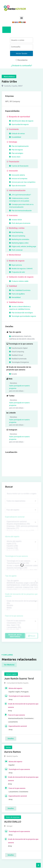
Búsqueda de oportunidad (18, 117)
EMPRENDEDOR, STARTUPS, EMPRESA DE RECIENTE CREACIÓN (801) (21, 585)
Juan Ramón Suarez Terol (19, 678)
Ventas (8, 747)
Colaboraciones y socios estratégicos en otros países (19, 200)
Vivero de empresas (13, 817)
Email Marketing (16, 232)
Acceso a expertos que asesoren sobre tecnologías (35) (21, 566)
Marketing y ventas (15, 228)
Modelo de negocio (15, 261)
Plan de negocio (16, 150)
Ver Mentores (9, 665)
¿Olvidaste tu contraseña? (21, 66)
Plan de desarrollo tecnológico (21, 313)
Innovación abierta (17, 175)
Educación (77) (21, 528)
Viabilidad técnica (15, 302)
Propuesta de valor (17, 272)
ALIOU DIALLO (13, 822)
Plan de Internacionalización (20, 211)
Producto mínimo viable (19, 281)
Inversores (12, 215)
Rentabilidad (15, 297)
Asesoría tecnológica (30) (21, 568)
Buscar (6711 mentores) (15, 636)
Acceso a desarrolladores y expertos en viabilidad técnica (20, 308)
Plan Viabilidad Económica (20, 290)
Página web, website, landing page (23, 246)
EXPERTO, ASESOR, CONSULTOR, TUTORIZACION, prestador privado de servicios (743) (21, 588)
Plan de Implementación (19, 146)
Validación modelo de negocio (20, 277)
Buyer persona (16, 265)
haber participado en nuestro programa (19, 387)
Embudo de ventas (17, 134)
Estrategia (12, 142)
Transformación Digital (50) (21, 563)
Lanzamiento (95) (21, 627)
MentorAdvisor (14, 255)
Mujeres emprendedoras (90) (21, 524)
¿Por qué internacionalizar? (20, 195)
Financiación (13, 162)
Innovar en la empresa (18, 179)
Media (21, 608)
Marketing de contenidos (19, 239)
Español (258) (21, 546)
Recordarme (22, 60)
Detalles (11, 739)
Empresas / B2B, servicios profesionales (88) (21, 526)
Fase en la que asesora (14, 616)
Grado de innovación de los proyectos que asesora (21, 595)
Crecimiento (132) (21, 623)
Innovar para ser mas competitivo (22, 182)
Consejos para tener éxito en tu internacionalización (21, 206)
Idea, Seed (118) (21, 625)
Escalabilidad (15, 137)
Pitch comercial (16, 250)
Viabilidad (12, 286)
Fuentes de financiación (19, 166)
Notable (21, 605)
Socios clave (15, 157)
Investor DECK (15, 220)
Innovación (12, 171)
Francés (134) (21, 548)
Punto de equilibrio (17, 294)
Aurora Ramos (12, 752)
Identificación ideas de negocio (21, 121)
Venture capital (11, 674)
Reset (32, 636)
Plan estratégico (16, 153)
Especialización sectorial (15, 517)
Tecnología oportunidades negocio (23, 316)
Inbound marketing (17, 236)
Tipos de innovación (17, 186)
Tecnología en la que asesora (16, 556)
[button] (21, 18)
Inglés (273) (21, 544)
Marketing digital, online (19, 243)
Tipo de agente (11, 576)
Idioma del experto (12, 537)
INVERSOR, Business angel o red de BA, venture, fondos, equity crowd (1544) (21, 583)
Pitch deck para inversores (20, 223)
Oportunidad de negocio (19, 124)
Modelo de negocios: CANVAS (21, 269)
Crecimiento (13, 129)
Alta (21, 603)
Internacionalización (16, 190)
